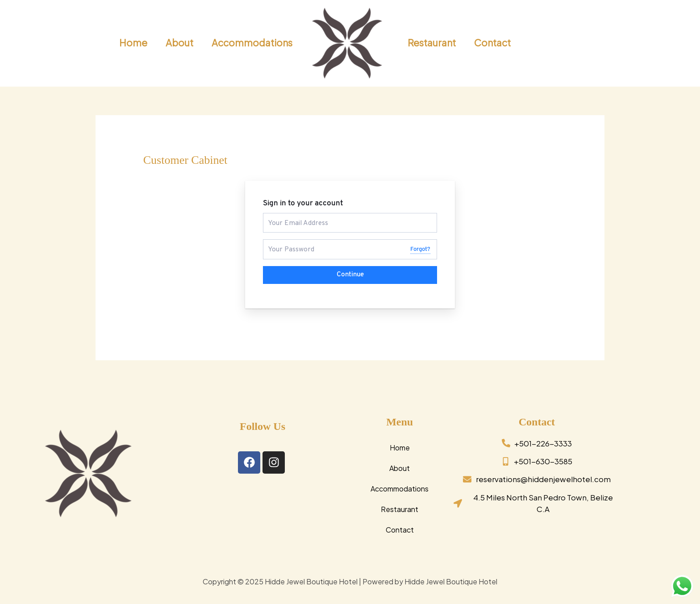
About (400, 467)
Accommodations (400, 488)
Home (400, 447)
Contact (400, 529)
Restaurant (400, 508)
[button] (640, 43)
